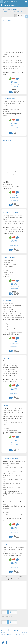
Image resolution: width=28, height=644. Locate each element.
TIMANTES (6, 406)
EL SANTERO (7, 301)
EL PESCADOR (7, 20)
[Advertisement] (14, 36)
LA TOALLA (6, 545)
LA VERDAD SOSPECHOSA (11, 459)
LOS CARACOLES (8, 358)
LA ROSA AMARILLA (9, 258)
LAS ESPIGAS (7, 140)
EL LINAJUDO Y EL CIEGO (11, 212)
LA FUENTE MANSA (9, 99)
